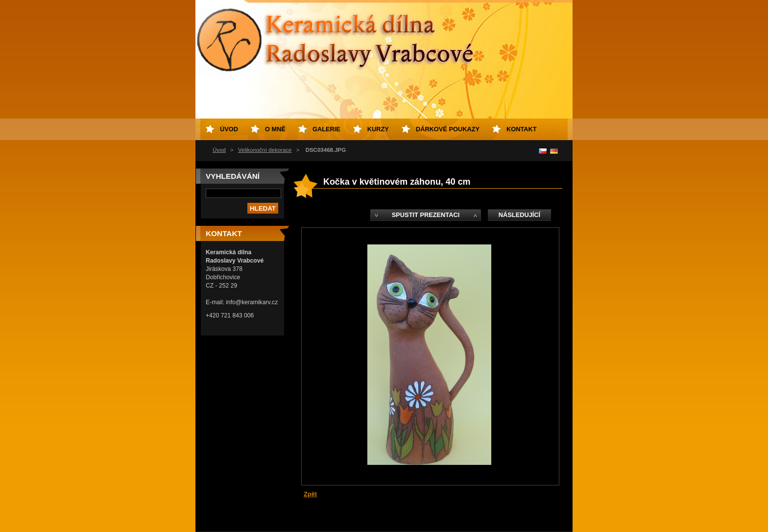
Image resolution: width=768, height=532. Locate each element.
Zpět (310, 494)
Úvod (219, 150)
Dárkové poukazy (448, 129)
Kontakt (522, 129)
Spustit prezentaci (426, 215)
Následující (519, 215)
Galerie (326, 129)
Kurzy (378, 129)
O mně (275, 129)
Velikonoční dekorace (265, 150)
